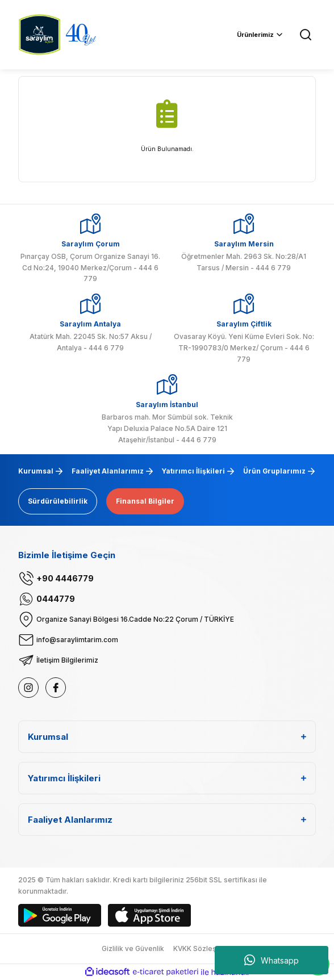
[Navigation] (260, 35)
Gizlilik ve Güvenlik (133, 948)
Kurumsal (36, 471)
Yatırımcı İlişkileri (193, 471)
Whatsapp (272, 960)
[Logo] (39, 34)
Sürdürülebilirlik (58, 501)
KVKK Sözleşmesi (203, 948)
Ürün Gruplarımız (274, 471)
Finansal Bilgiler (145, 501)
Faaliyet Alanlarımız (108, 471)
